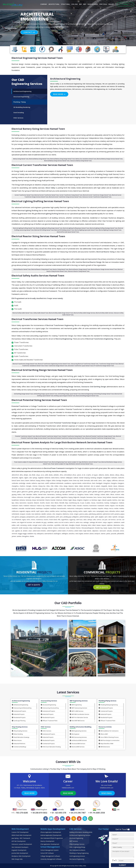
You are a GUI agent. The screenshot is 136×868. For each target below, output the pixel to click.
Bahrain (63, 478)
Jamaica (48, 497)
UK (21, 531)
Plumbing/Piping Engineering (108, 705)
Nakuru (47, 511)
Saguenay (72, 520)
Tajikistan (110, 525)
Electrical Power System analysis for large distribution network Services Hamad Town (62, 442)
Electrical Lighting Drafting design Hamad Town (49, 228)
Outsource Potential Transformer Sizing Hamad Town (100, 438)
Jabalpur (38, 497)
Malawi (48, 506)
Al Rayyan (95, 475)
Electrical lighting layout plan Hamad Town (86, 230)
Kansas (100, 497)
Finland (111, 489)
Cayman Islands (77, 483)
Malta (74, 506)
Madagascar (114, 503)
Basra (23, 480)
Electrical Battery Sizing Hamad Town (39, 159)
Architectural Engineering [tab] (22, 91)
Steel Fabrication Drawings (21, 737)
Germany (75, 492)
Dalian (81, 486)
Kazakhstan (15, 500)
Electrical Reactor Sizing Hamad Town (42, 269)
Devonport (21, 489)
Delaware (121, 486)
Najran (42, 511)
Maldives (60, 506)
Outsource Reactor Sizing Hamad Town (79, 271)
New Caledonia (36, 514)
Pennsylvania (51, 517)
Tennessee (62, 528)
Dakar (76, 486)
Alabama (101, 475)
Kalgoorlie (76, 497)
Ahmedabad (68, 475)
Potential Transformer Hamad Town (25, 436)
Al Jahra (89, 475)
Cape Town (41, 483)
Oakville (44, 514)
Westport (97, 534)
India (122, 494)
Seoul (40, 525)
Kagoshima (64, 497)
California (115, 480)
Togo (122, 528)
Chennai (35, 486)
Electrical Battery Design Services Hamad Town (110, 159)
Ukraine (25, 531)
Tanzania (26, 528)
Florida (116, 489)
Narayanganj (100, 511)
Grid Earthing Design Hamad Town (23, 394)
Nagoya (28, 511)
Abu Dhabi (32, 475)
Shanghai (72, 525)
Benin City (76, 480)
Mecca (111, 508)
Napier (85, 511)
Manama (86, 506)
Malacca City (41, 506)
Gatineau (37, 492)
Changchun (107, 483)
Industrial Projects (18, 714)
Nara (94, 511)
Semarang (23, 525)
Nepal (122, 511)
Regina (24, 520)
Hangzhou (80, 494)
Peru (61, 517)
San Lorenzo (112, 520)
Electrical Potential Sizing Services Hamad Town (39, 400)
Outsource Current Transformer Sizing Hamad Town (97, 197)
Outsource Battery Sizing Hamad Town (81, 161)
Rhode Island (53, 520)
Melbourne (15, 511)
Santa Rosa (79, 522)
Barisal (14, 480)
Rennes (33, 520)
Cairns (100, 480)
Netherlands (15, 514)
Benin (71, 480)
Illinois (112, 494)
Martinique (39, 508)
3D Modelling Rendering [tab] (22, 107)
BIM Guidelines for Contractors (109, 731)
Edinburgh (38, 489)
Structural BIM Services (77, 744)
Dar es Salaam (96, 486)
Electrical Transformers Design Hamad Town (25, 364)
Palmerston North (108, 514)
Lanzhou (115, 500)
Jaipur (43, 497)
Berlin (82, 480)
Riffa (59, 520)
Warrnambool (49, 534)
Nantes (80, 511)
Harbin (91, 494)
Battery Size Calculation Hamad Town (86, 159)
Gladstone (108, 492)
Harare (87, 494)
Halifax (35, 494)
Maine (21, 506)
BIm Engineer (75, 734)
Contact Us (29, 32)
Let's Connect (125, 4)
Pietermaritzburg (85, 517)
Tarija (31, 528)
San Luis (119, 520)
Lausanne (30, 503)
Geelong (43, 492)
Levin (52, 503)
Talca (122, 525)
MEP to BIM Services (77, 711)
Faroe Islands (81, 489)
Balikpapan (69, 478)
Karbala (109, 497)
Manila (107, 506)
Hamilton (65, 494)
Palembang (92, 514)
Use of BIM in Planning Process (109, 737)
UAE (13, 531)
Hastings (97, 494)
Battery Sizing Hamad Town (21, 159)
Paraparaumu (31, 517)
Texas (68, 528)
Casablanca (68, 483)
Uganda (17, 531)
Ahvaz (74, 475)
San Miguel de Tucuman (24, 522)
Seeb (18, 525)
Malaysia (53, 506)
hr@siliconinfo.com (68, 788)
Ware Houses (17, 740)
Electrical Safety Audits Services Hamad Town (38, 276)
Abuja (38, 475)
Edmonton (45, 489)
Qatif (96, 517)
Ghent (90, 492)
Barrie (18, 480)
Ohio (54, 514)
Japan (53, 497)
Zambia (19, 536)
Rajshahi (115, 517)
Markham (15, 508)
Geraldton (69, 492)
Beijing (38, 480)
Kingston (80, 500)
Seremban (50, 525)
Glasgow (114, 492)
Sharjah (78, 525)
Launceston (23, 503)
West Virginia (79, 534)
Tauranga (44, 528)
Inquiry (111, 4)
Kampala (83, 497)
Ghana (81, 492)
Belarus (43, 480)
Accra (42, 475)
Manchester (93, 506)
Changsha (114, 483)
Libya (67, 503)
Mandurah (101, 506)
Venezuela (116, 531)
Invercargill (27, 497)
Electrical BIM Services (77, 747)
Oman (71, 514)
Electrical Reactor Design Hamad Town (80, 269)
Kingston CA (87, 500)
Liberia (57, 503)
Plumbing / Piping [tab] (20, 102)
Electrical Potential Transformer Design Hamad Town (101, 436)
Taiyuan (104, 525)
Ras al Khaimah (16, 520)
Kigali (70, 500)
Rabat (110, 517)
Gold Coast (121, 492)
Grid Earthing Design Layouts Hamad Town (45, 394)
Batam (27, 480)
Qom (106, 517)
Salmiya (90, 520)
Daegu (66, 486)
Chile (52, 486)
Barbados (114, 478)
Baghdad (41, 478)
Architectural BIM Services (78, 740)
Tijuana (110, 528)
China (61, 486)
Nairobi (33, 511)
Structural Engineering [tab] (21, 97)
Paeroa (82, 514)
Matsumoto (71, 508)
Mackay (107, 503)
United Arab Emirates (39, 531)
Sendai (30, 525)
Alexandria (15, 478)
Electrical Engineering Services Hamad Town (37, 58)
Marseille (21, 508)
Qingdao (101, 517)
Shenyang (84, 525)
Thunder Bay (99, 528)
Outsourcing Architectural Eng (22, 708)
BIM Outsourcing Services (78, 737)
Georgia (57, 492)
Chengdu (29, 486)
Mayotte (100, 508)
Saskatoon (117, 522)
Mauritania (87, 508)
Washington (57, 534)
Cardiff (47, 483)
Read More (59, 94)
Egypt (51, 489)
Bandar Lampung (84, 478)
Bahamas (47, 478)
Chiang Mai (42, 486)
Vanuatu (109, 531)
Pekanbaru (43, 517)
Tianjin (105, 528)
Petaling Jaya (68, 517)
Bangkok (100, 478)
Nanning (75, 511)
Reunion (46, 520)
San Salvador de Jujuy (40, 522)
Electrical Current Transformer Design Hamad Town (97, 195)
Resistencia (39, 520)
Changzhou (15, 486)
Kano (95, 497)
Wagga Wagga (22, 534)
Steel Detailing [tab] (19, 112)
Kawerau (121, 497)
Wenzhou (72, 534)
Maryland (46, 508)
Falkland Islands (71, 489)
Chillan (56, 486)
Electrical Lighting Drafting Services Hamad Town (40, 201)
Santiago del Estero (96, 522)
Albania (112, 475)
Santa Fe (72, 522)
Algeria (21, 478)
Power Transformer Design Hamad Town (56, 366)
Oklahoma (66, 514)
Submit (122, 865)
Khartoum (59, 500)
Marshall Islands (30, 508)
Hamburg (59, 494)
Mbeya (106, 508)
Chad (93, 483)
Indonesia (20, 497)
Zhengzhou (26, 536)
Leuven (48, 503)
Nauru (107, 511)
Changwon (121, 483)
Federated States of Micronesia (96, 489)
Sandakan (50, 522)
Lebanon (37, 503)
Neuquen (23, 514)
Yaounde (114, 534)
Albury (122, 475)
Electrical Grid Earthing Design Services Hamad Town (42, 370)
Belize (54, 480)
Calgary (109, 480)
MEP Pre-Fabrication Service (79, 717)
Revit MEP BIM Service (77, 721)
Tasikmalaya (37, 528)
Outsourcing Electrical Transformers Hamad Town (85, 364)
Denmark (15, 489)
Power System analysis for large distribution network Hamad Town (33, 462)
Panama (117, 514)
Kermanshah (41, 500)
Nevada (28, 514)
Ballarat (76, 478)
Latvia (17, 503)
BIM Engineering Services (78, 731)
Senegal (35, 525)
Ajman (79, 475)
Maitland (26, 506)
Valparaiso (95, 531)
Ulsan (30, 531)
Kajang (70, 497)
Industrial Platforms (19, 744)
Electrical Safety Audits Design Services (84, 313)
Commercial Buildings (19, 747)
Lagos (100, 500)
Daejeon (71, 486)
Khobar (65, 500)
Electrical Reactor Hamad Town (22, 269)
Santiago (86, 522)
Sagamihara (65, 520)
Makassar (33, 506)
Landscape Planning (19, 721)
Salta (94, 520)
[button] (10, 23)
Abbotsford (15, 475)
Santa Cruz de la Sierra (61, 522)
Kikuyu (74, 500)
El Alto (56, 489)
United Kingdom (52, 531)
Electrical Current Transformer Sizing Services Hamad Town (65, 197)
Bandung (93, 478)
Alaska (107, 475)
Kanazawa (90, 497)
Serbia (44, 525)
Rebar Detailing (17, 734)
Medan (116, 508)
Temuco (55, 528)
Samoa (99, 520)
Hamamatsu (51, 494)
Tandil (20, 528)
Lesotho (42, 503)
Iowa (33, 497)
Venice (122, 531)
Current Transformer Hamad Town (24, 195)
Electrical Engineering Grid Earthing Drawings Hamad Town (98, 394)
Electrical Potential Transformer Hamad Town (48, 436)
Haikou (19, 494)
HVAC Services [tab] (18, 118)
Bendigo (59, 480)
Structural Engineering (48, 705)
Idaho (108, 494)
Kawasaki (115, 497)
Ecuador (28, 489)
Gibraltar (95, 492)
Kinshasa (94, 500)
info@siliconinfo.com (107, 788)
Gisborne (101, 492)
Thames (78, 528)
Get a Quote (34, 585)
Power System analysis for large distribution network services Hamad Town (72, 464)
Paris (37, 517)
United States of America (65, 531)
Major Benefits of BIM (106, 744)
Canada (28, 483)
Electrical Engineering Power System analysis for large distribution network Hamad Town (76, 462)
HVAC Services (46, 731)
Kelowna (22, 500)
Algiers (26, 478)
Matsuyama (79, 508)
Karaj (104, 497)
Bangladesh (107, 478)
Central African (87, 483)
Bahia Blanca (55, 478)
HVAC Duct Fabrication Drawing (51, 747)
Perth (57, 517)
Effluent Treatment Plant (49, 721)
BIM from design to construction (109, 740)
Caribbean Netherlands (56, 483)
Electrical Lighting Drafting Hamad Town (24, 228)
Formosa (121, 489)
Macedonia (100, 503)
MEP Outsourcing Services (78, 708)
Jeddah (58, 497)
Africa (61, 475)
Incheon (118, 494)
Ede (33, 489)
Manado (79, 506)
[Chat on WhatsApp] (90, 819)
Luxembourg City (74, 503)
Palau (86, 514)
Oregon (76, 514)
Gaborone (25, 492)
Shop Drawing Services (20, 731)
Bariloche (121, 478)
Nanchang (63, 511)
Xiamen (103, 534)
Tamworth (15, 528)
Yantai (108, 534)
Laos (120, 500)
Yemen (14, 536)
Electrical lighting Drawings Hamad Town (110, 230)
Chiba (48, 486)
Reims (28, 520)
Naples (90, 511)
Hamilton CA (73, 494)
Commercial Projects (106, 711)
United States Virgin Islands (83, 531)
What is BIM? (103, 734)
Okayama (59, 514)
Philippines (76, 517)
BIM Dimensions (104, 747)
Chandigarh (99, 483)
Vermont (14, 534)
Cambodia (15, 483)
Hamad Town (42, 494)
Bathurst (33, 480)
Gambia (31, 492)
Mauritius (94, 508)
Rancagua (121, 517)
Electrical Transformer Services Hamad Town (37, 319)
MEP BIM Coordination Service (79, 714)
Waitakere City (32, 534)
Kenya (34, 500)
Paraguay (23, 517)
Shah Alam (65, 525)
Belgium (49, 480)
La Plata (88, 503)
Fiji (107, 489)
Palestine (99, 514)
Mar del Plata (120, 506)
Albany (117, 475)
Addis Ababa (49, 475)
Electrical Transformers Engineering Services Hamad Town (54, 364)
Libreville (62, 503)
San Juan (105, 520)
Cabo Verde (94, 480)
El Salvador (62, 489)
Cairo (104, 480)
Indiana (14, 497)
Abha (21, 475)
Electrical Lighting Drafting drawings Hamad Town (104, 228)
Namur (57, 511)
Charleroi (22, 486)
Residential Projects (19, 717)
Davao (115, 486)
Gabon (19, 492)
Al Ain (84, 475)
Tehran (50, 528)
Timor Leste (117, 528)
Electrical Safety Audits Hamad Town (23, 313)
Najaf (38, 511)
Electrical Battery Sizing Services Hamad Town (38, 129)
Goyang (14, 494)
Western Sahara (89, 534)
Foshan (14, 492)
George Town (50, 492)
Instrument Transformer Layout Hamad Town (80, 366)
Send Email (107, 793)
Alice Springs (33, 478)
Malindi (69, 506)
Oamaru (49, 514)
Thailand (73, 528)
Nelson (118, 511)
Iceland (103, 494)
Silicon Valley (79, 866)
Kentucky (29, 500)
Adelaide (56, 475)
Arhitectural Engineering (20, 705)
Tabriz (90, 525)
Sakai (85, 520)
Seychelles (57, 525)
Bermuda (87, 480)
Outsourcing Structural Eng (50, 708)
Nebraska (112, 511)
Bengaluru (65, 480)
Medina (122, 508)
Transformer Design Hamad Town (109, 364)
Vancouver (103, 531)
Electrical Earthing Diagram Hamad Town (87, 396)
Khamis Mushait (50, 500)
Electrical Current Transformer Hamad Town (47, 195)
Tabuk (94, 525)
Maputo (112, 506)
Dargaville (104, 486)
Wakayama (40, 534)
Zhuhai (32, 536)
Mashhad (53, 508)
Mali (65, 506)
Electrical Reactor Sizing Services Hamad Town (38, 236)
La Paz (82, 503)
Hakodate (29, 494)
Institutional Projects (19, 711)
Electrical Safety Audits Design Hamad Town (61, 313)
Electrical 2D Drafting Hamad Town (44, 230)
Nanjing (69, 511)
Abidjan (26, 475)
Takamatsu (117, 525)
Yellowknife (120, 534)
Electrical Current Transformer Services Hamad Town (42, 165)
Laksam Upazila (107, 500)
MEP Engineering (76, 705)
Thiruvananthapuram (88, 528)
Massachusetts (62, 508)
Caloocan (121, 480)
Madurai (121, 503)
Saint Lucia (79, 520)
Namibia (52, 511)
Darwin (110, 486)
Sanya (105, 522)
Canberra (34, 483)
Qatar (92, 517)
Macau (93, 503)
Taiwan (99, 525)
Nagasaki (22, 511)
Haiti (24, 494)
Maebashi (15, 506)
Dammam (87, 486)
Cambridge (22, 483)
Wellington (65, 534)
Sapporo (110, 522)
